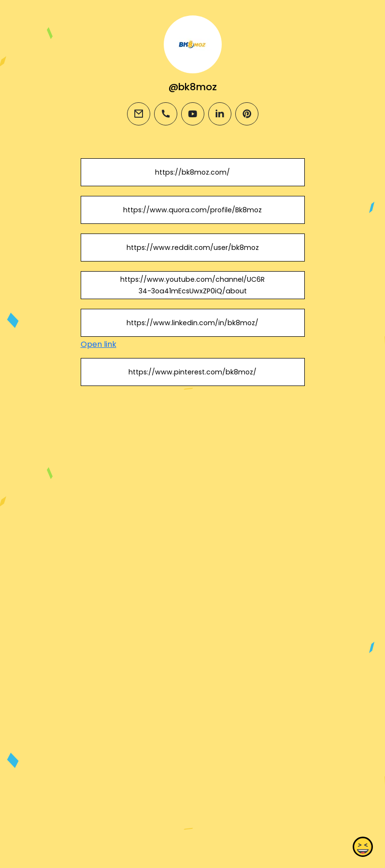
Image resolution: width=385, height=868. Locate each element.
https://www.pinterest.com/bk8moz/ (192, 372)
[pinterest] (247, 114)
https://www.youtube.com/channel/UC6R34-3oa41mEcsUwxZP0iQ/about (192, 285)
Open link (99, 344)
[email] (139, 114)
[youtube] (193, 114)
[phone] (166, 114)
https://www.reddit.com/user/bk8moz (192, 248)
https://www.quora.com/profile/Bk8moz (192, 210)
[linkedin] (220, 114)
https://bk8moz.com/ (192, 172)
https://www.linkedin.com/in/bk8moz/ (192, 323)
